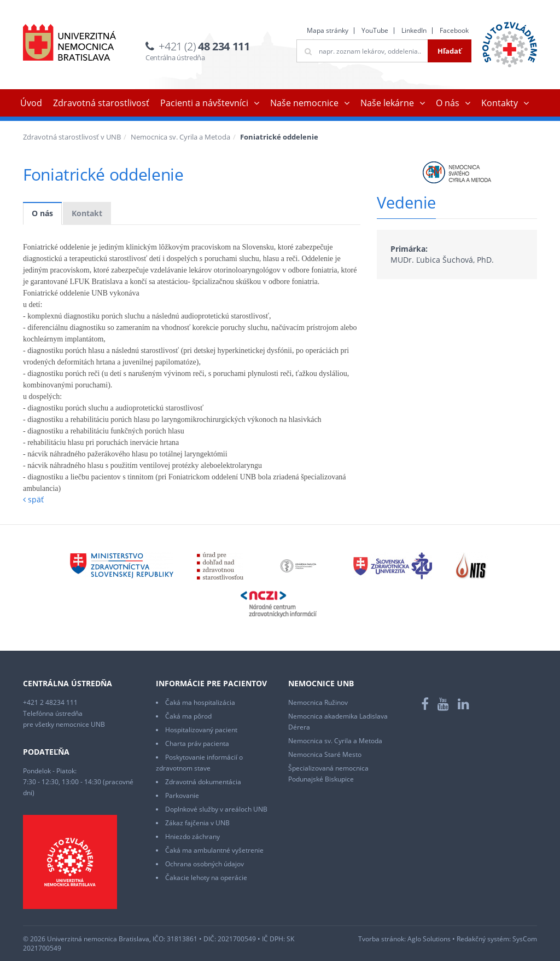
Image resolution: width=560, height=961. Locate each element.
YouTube (375, 30)
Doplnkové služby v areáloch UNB (216, 809)
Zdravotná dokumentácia (203, 782)
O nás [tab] (42, 213)
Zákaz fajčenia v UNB (197, 823)
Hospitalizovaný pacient (201, 730)
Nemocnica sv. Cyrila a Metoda (180, 137)
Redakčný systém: (484, 939)
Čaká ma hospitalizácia (200, 702)
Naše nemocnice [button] (304, 103)
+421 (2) (204, 46)
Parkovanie (182, 795)
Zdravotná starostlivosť (101, 103)
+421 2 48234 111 (50, 702)
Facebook (454, 30)
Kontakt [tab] (87, 213)
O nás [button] (448, 103)
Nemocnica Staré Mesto (325, 754)
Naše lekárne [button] (387, 103)
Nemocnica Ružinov (318, 702)
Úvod (31, 103)
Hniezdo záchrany (192, 836)
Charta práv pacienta (197, 743)
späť (33, 499)
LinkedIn (414, 30)
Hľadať (450, 51)
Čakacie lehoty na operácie (206, 878)
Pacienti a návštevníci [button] (204, 103)
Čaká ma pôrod (188, 716)
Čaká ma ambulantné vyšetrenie (214, 850)
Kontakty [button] (500, 103)
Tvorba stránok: (382, 939)
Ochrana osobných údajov (205, 864)
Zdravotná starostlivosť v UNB (72, 137)
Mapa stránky (328, 30)
